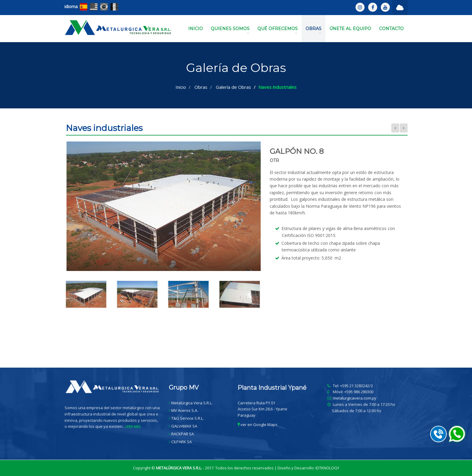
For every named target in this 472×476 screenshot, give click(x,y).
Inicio (181, 87)
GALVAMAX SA (184, 426)
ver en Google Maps (258, 425)
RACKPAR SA (183, 434)
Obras (201, 87)
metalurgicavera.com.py (358, 398)
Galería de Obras (233, 87)
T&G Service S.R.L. (188, 418)
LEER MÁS (136, 426)
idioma (71, 6)
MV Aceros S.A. (185, 410)
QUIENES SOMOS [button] (230, 30)
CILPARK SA (182, 442)
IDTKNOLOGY (327, 468)
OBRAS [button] (314, 30)
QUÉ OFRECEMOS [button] (278, 30)
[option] (236, 228)
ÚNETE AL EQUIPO (350, 29)
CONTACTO (391, 29)
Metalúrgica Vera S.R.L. (192, 403)
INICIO (196, 29)
